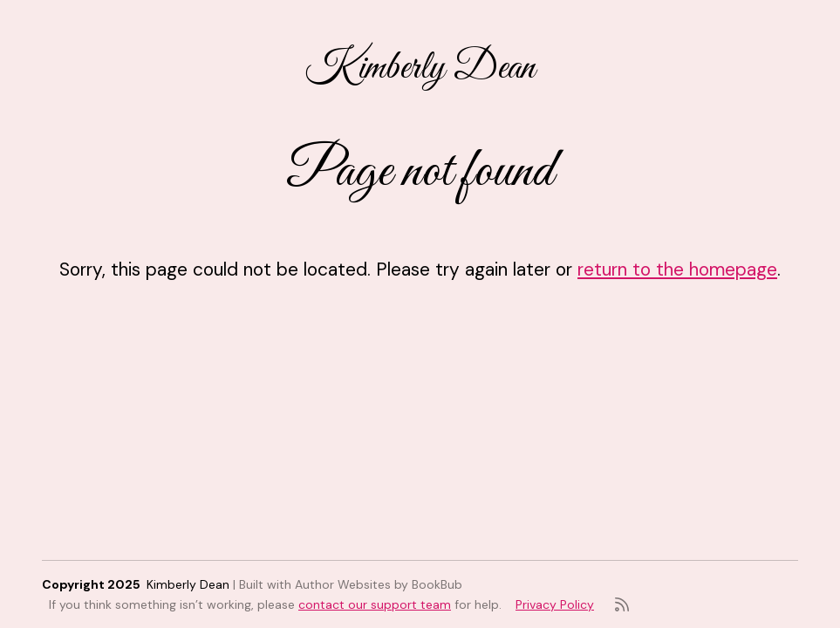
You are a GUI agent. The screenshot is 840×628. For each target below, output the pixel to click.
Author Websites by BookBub (379, 584)
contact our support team (375, 604)
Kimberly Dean (420, 68)
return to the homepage (677, 269)
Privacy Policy (555, 604)
